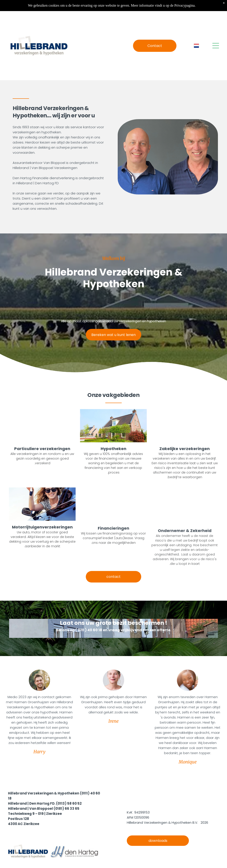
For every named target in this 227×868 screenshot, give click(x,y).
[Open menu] (216, 46)
